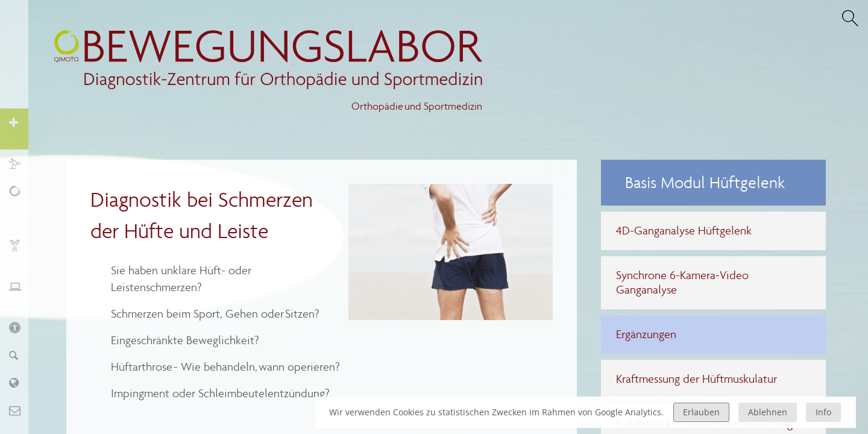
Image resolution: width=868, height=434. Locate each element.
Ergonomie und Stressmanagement (21, 293)
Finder (21, 355)
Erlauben (701, 412)
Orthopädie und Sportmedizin (417, 106)
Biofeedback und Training (21, 252)
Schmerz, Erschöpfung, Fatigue (21, 204)
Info (823, 412)
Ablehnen (768, 412)
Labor (21, 382)
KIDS (21, 327)
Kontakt (21, 410)
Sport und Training (21, 163)
